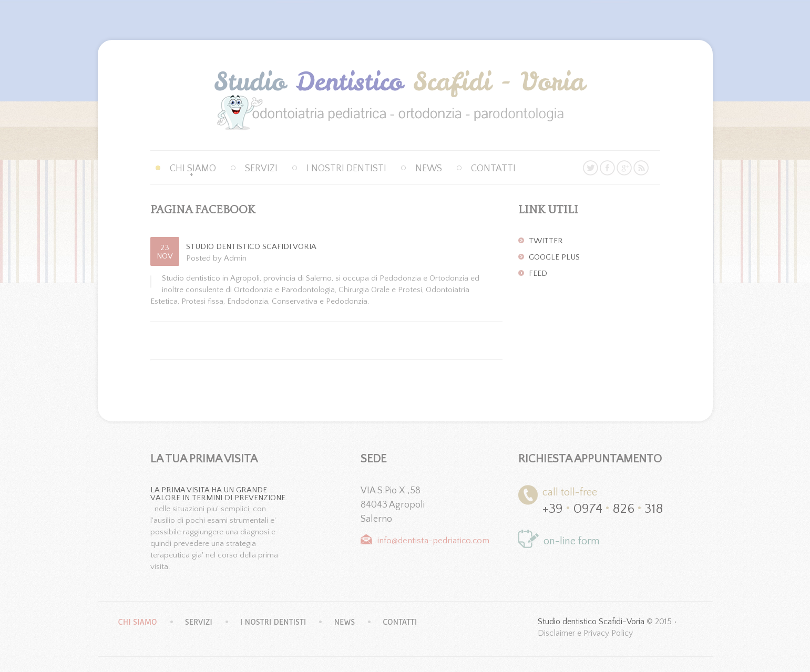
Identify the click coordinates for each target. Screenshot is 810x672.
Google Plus (554, 257)
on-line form (572, 541)
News (429, 169)
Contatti (493, 169)
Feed (538, 274)
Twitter (546, 241)
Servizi (261, 169)
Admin (235, 258)
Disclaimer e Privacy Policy (585, 633)
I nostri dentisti (346, 169)
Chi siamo (193, 169)
